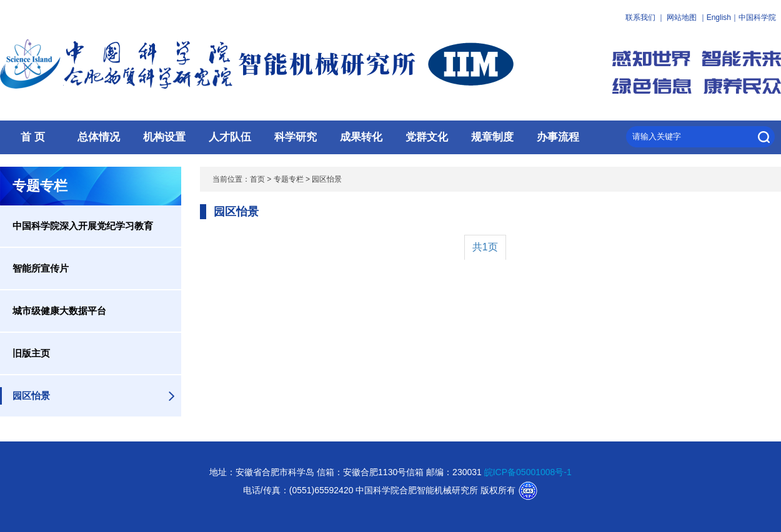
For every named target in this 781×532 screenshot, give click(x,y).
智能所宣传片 (41, 268)
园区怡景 (31, 396)
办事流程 (558, 137)
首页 (257, 179)
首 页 (33, 137)
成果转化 (361, 137)
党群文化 (427, 137)
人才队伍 (230, 137)
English (719, 17)
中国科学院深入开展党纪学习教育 (83, 226)
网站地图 (682, 17)
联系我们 (640, 17)
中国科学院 (757, 17)
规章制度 (492, 137)
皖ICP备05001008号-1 (528, 472)
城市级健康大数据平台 (59, 311)
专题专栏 (289, 179)
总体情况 (99, 137)
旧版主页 (31, 353)
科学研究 (296, 137)
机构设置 (164, 137)
